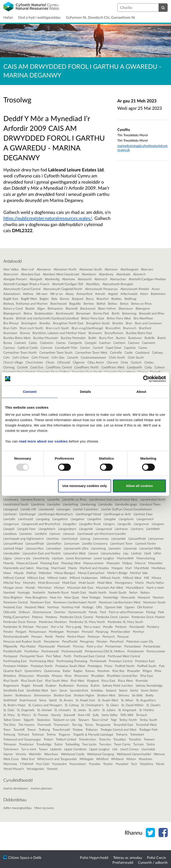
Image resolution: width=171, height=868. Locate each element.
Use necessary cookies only (85, 486)
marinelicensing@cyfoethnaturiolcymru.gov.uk (142, 148)
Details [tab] (85, 392)
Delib (37, 857)
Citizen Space (19, 857)
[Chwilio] (163, 8)
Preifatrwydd (123, 862)
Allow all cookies (139, 486)
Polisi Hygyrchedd (94, 857)
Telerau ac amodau (128, 857)
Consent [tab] (30, 392)
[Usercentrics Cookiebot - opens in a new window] (146, 379)
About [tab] (141, 392)
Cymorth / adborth (153, 862)
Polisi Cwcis (156, 857)
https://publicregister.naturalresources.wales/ (48, 218)
